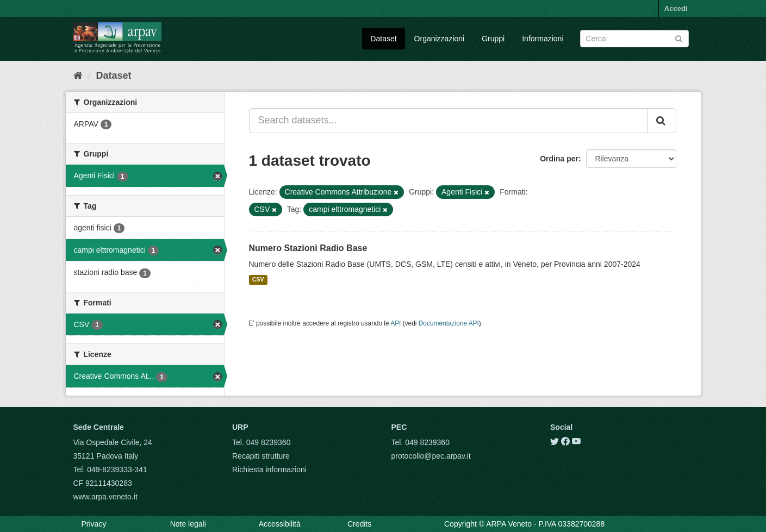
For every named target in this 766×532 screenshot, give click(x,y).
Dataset (383, 39)
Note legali (188, 524)
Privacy (94, 524)
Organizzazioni (440, 39)
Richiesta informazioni (269, 470)
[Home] (78, 76)
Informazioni (543, 39)
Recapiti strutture (261, 456)
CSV (258, 280)
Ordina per (559, 159)
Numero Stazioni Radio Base (308, 248)
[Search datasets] (634, 39)
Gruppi (493, 39)
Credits (359, 524)
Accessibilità (280, 524)
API (396, 323)
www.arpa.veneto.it (105, 497)
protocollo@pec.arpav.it (431, 456)
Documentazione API (449, 323)
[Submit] (679, 38)
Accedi (676, 8)
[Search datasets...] (448, 121)
